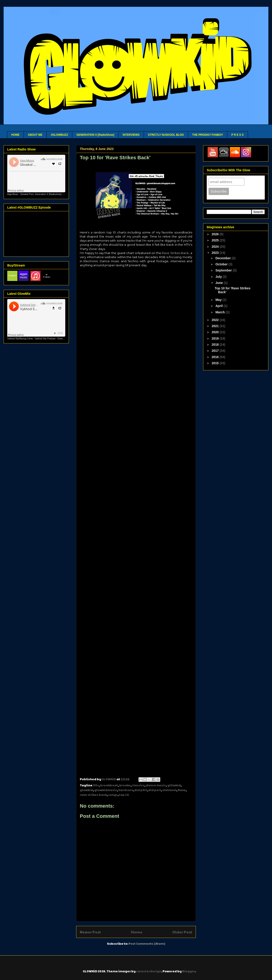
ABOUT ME (35, 135)
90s (96, 785)
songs (113, 795)
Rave (182, 790)
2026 (216, 234)
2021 (216, 326)
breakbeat (109, 785)
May (219, 300)
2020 (216, 332)
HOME (15, 135)
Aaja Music (13, 194)
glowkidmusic (106, 790)
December (223, 258)
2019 (216, 338)
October (222, 264)
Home (137, 932)
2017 (216, 351)
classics (138, 785)
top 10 (124, 795)
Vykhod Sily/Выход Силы (20, 339)
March (220, 312)
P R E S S (238, 135)
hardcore (126, 790)
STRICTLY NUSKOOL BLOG (166, 135)
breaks (125, 785)
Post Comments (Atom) (147, 944)
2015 (216, 363)
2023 (216, 253)
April (219, 306)
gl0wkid (174, 785)
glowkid (86, 790)
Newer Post (90, 932)
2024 (216, 247)
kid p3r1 (141, 790)
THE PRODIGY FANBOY (208, 135)
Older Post (182, 932)
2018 (216, 345)
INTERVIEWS (131, 135)
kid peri (155, 790)
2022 (216, 320)
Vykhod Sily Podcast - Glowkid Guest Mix (56, 339)
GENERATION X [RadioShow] (95, 135)
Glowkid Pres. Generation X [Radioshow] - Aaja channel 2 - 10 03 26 (55, 194)
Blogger (189, 971)
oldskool (169, 790)
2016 (216, 357)
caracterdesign (149, 971)
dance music (156, 785)
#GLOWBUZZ (59, 135)
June (220, 283)
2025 (216, 240)
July (219, 277)
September (224, 270)
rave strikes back (93, 795)
